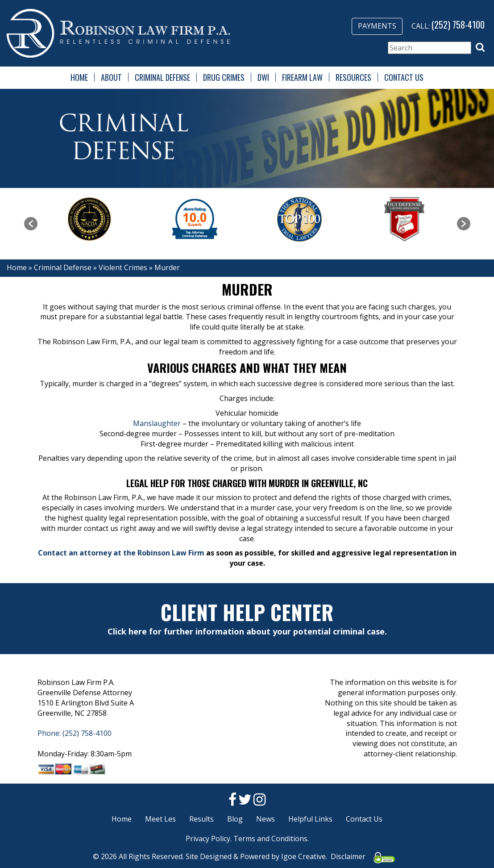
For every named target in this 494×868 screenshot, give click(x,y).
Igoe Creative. (304, 856)
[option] (90, 219)
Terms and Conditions (270, 839)
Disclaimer (348, 856)
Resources (353, 77)
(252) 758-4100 (458, 25)
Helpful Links (310, 819)
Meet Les (160, 819)
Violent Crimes (123, 267)
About (111, 77)
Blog (235, 819)
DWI (263, 77)
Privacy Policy (208, 839)
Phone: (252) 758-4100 (75, 733)
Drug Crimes (224, 77)
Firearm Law (302, 77)
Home (79, 77)
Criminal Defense (162, 77)
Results (201, 819)
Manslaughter (157, 423)
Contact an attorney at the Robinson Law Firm (121, 553)
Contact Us (404, 77)
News (266, 819)
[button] (480, 47)
